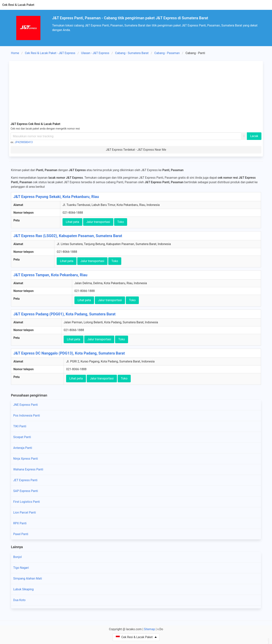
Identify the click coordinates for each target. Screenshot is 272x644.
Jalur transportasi (98, 222)
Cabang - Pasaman (167, 53)
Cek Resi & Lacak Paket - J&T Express (50, 53)
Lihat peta (72, 222)
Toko (121, 222)
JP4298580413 (24, 142)
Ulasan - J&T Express (95, 53)
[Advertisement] (136, 91)
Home (15, 53)
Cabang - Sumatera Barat (132, 53)
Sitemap (150, 629)
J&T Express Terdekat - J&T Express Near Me (136, 150)
